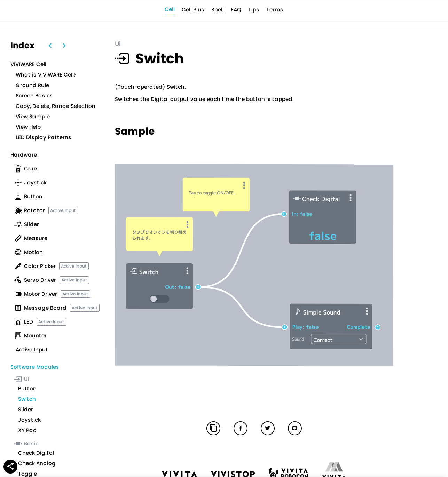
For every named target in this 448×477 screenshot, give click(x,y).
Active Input (63, 210)
